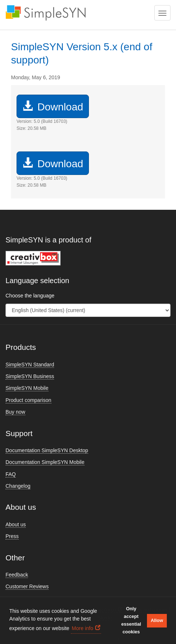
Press (12, 536)
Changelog (18, 486)
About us (16, 524)
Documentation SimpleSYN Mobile (45, 462)
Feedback (17, 575)
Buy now (15, 412)
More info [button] (82, 628)
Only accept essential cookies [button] (131, 620)
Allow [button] (157, 621)
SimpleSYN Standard (30, 365)
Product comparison (28, 400)
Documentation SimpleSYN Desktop (47, 450)
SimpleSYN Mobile (27, 388)
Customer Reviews (27, 586)
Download (53, 107)
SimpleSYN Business (30, 376)
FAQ (11, 474)
